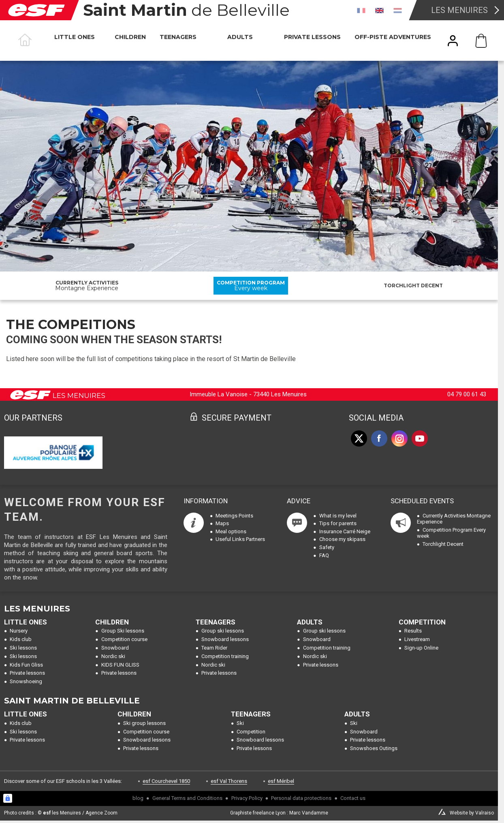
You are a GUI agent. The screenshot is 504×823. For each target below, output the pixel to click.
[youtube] (420, 438)
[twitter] (359, 438)
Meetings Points (234, 516)
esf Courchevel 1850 (166, 781)
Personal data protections (301, 798)
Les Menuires (459, 10)
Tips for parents (338, 523)
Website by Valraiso (472, 813)
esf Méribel (281, 781)
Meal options (231, 531)
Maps (222, 523)
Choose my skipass (342, 539)
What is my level (338, 516)
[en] (379, 10)
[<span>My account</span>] (453, 41)
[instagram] (399, 438)
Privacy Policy (247, 798)
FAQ (324, 555)
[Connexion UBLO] (8, 798)
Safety (327, 547)
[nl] (398, 10)
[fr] (361, 10)
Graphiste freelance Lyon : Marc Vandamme (279, 813)
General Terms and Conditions (187, 798)
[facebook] (379, 438)
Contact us (353, 798)
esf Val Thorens (229, 781)
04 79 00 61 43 (467, 394)
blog (138, 798)
